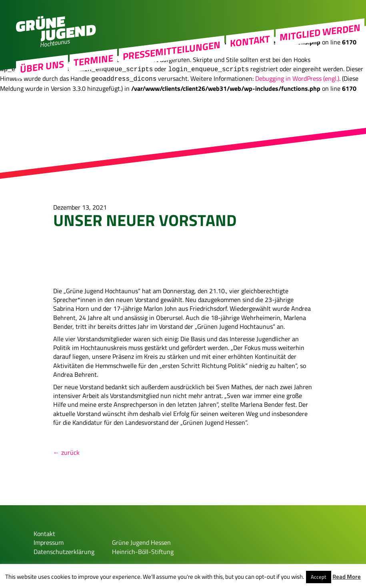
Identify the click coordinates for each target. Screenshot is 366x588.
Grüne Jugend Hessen (141, 539)
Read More (347, 577)
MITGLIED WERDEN (320, 42)
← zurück (66, 449)
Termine (93, 70)
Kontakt (250, 50)
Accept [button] (319, 577)
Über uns (42, 76)
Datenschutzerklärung (64, 548)
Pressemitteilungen (172, 60)
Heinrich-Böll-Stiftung (143, 548)
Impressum (49, 539)
